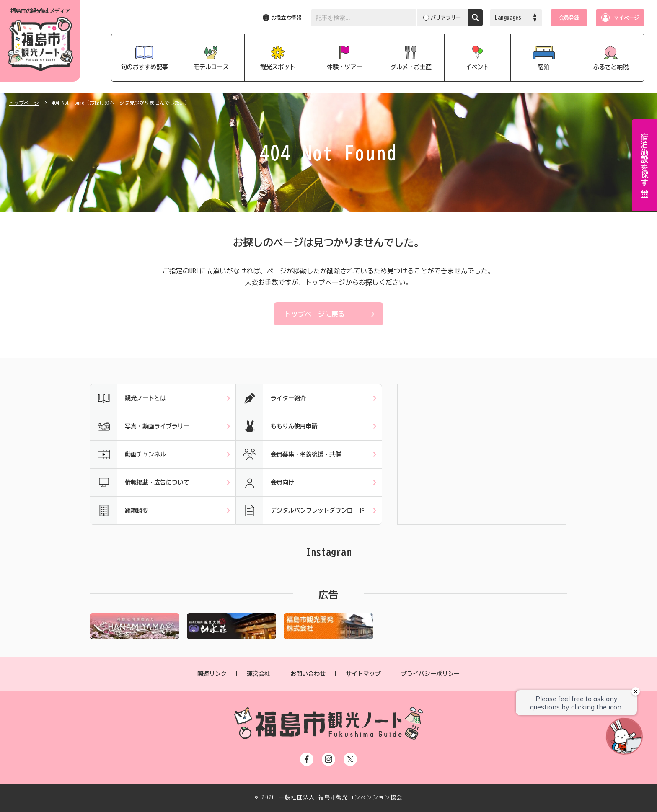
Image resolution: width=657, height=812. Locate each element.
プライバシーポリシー (430, 674)
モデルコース (211, 67)
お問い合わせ (308, 674)
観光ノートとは (128, 398)
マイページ (626, 18)
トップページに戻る (315, 314)
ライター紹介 (271, 398)
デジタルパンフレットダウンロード (300, 510)
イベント (477, 67)
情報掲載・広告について (140, 482)
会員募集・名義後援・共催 (288, 454)
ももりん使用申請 (277, 426)
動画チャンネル (128, 454)
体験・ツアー (344, 67)
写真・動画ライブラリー (140, 426)
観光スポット (278, 67)
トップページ (24, 103)
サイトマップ (363, 674)
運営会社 (259, 674)
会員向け (265, 482)
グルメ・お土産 (411, 67)
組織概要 (119, 510)
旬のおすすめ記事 (145, 67)
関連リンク (212, 674)
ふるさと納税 (611, 67)
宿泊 (544, 67)
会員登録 (569, 18)
